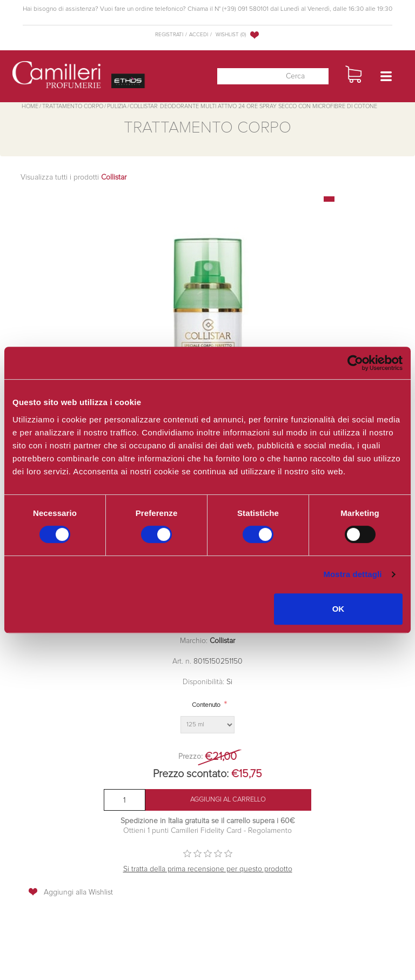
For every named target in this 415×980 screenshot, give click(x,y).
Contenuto (206, 705)
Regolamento (269, 831)
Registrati (169, 35)
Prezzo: (190, 757)
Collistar (222, 641)
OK (339, 609)
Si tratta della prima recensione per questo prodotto (208, 869)
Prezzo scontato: (191, 774)
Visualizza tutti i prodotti (73, 177)
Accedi (199, 35)
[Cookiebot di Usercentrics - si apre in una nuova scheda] (355, 363)
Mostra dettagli (352, 574)
